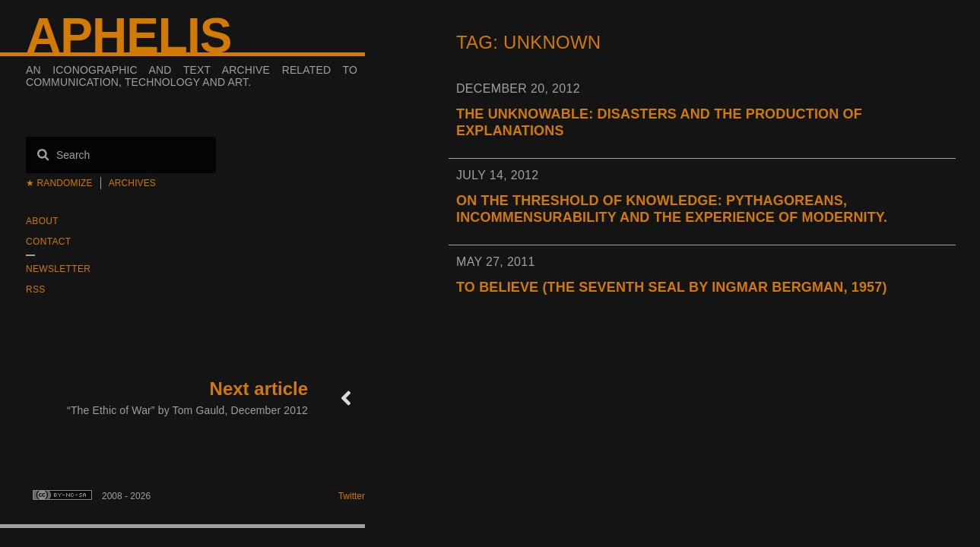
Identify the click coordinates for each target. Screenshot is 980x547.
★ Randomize (59, 183)
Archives (132, 183)
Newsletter (58, 269)
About (42, 221)
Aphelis (128, 36)
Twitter (352, 496)
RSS (36, 289)
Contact (48, 242)
